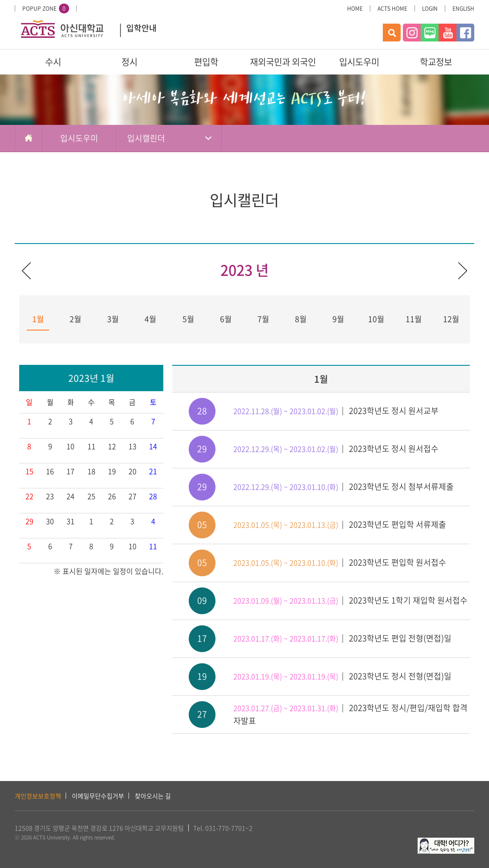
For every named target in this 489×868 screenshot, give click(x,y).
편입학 (206, 62)
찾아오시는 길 (153, 796)
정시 (129, 62)
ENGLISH (463, 8)
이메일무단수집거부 (98, 796)
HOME (355, 8)
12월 (451, 319)
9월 (338, 319)
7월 (263, 319)
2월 (75, 319)
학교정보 (436, 62)
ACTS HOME (392, 8)
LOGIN (430, 8)
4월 (150, 319)
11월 (414, 319)
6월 (226, 319)
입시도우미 (359, 62)
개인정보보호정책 (38, 796)
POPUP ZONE (46, 9)
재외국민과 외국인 (283, 62)
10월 (376, 319)
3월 (113, 319)
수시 (53, 62)
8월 (301, 319)
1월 (38, 319)
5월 (188, 319)
